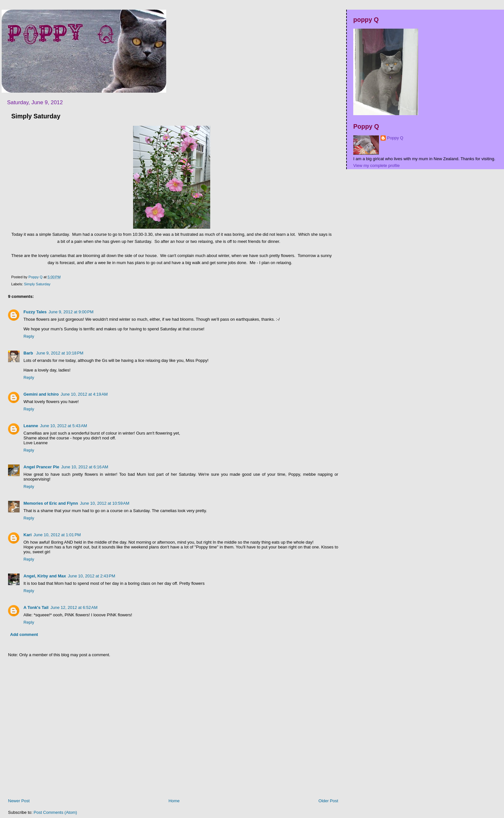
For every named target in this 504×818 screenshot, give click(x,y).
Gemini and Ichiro (41, 394)
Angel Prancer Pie (41, 467)
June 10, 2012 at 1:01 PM (57, 535)
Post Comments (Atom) (55, 812)
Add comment (24, 634)
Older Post (328, 801)
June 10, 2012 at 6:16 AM (85, 467)
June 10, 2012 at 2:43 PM (91, 576)
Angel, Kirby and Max (45, 576)
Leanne (31, 426)
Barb (29, 353)
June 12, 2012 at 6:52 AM (74, 607)
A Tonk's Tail (36, 607)
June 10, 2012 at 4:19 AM (84, 394)
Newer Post (19, 801)
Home (174, 801)
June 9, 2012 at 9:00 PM (71, 312)
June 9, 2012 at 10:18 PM (60, 353)
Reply (29, 336)
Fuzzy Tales (35, 312)
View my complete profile (376, 165)
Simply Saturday (37, 284)
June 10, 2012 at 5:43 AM (64, 426)
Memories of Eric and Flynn (51, 503)
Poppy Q (395, 138)
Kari (27, 535)
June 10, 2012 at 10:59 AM (105, 503)
